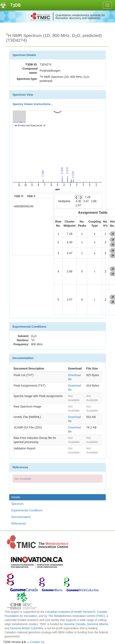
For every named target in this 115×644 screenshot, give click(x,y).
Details (16, 497)
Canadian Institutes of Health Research (70, 612)
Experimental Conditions (27, 510)
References (19, 523)
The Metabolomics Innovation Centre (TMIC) (76, 616)
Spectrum (17, 504)
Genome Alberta (97, 624)
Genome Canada (75, 624)
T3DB (16, 5)
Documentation (21, 517)
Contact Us (37, 642)
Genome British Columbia (26, 628)
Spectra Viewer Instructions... (33, 104)
